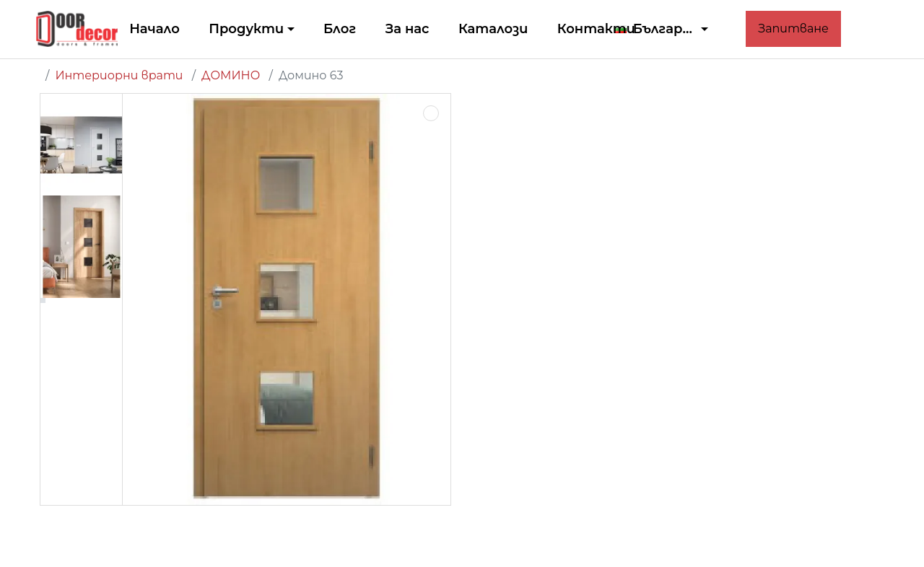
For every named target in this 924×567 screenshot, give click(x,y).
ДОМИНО (231, 75)
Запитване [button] (793, 28)
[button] (662, 29)
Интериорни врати (119, 75)
